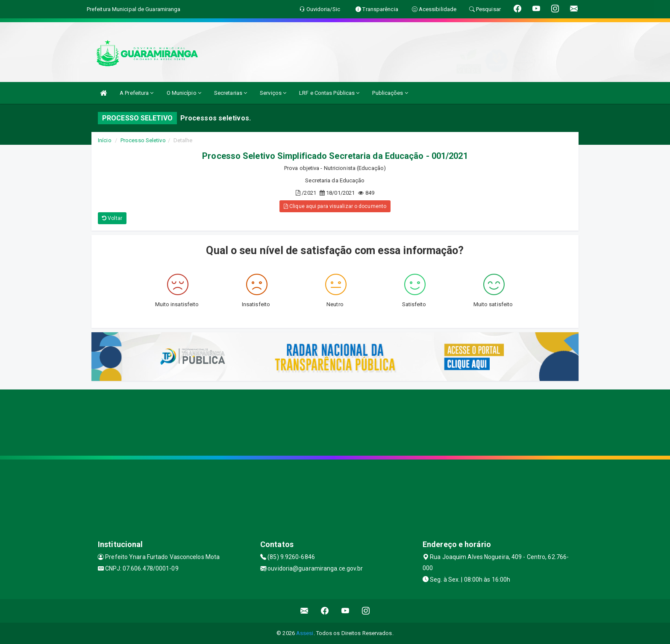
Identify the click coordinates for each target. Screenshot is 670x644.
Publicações (390, 93)
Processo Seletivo (143, 140)
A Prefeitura (137, 93)
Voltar (112, 218)
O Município (184, 93)
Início (105, 140)
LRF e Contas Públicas (329, 93)
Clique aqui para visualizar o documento (335, 206)
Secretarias (231, 93)
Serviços (273, 93)
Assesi (305, 633)
